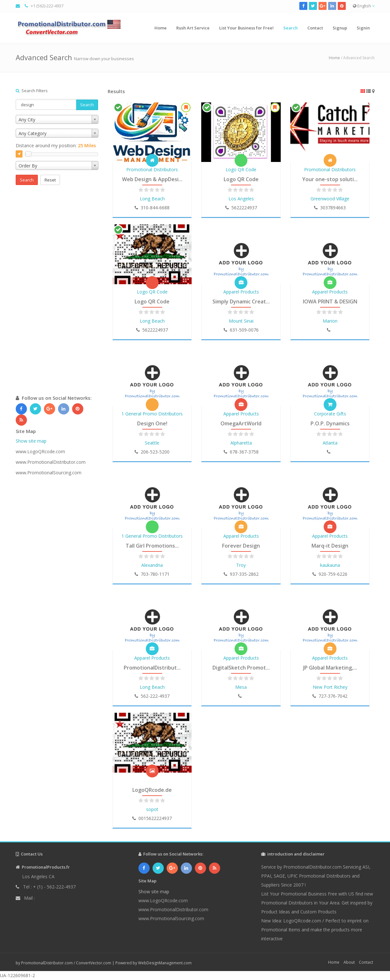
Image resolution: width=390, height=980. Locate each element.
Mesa (241, 687)
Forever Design (241, 546)
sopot (152, 809)
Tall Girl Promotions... (152, 546)
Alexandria (152, 565)
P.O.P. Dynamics (330, 423)
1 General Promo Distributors (152, 414)
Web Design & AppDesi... (152, 179)
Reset (50, 180)
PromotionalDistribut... (152, 668)
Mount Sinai (241, 321)
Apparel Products (241, 292)
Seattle (152, 443)
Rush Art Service (193, 28)
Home (161, 28)
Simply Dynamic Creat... (241, 301)
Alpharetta (241, 443)
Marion (330, 321)
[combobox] (57, 119)
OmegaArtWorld (241, 423)
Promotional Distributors (152, 169)
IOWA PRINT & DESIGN (330, 301)
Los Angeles (241, 199)
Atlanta (330, 443)
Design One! (152, 423)
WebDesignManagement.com (165, 963)
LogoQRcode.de (152, 790)
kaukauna (330, 565)
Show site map (31, 441)
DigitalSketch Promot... (241, 668)
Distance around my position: (56, 145)
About (349, 962)
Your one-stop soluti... (330, 179)
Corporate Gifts (330, 414)
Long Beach (152, 199)
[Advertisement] (57, 296)
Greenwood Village (330, 199)
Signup (340, 28)
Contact (315, 28)
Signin (363, 28)
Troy (241, 565)
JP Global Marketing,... (330, 668)
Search (290, 28)
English (364, 6)
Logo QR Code (241, 169)
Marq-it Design (330, 546)
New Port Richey (330, 687)
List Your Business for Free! (246, 28)
